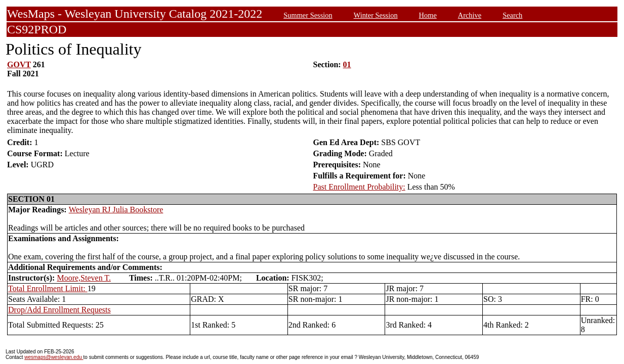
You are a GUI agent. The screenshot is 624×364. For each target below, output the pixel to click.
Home (428, 15)
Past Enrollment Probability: (359, 187)
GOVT (19, 64)
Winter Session (376, 15)
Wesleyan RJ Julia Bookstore (116, 210)
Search (512, 15)
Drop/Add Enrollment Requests (59, 310)
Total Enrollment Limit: (48, 288)
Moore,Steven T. (84, 278)
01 (347, 64)
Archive (470, 15)
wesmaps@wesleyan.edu (54, 357)
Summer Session (308, 15)
